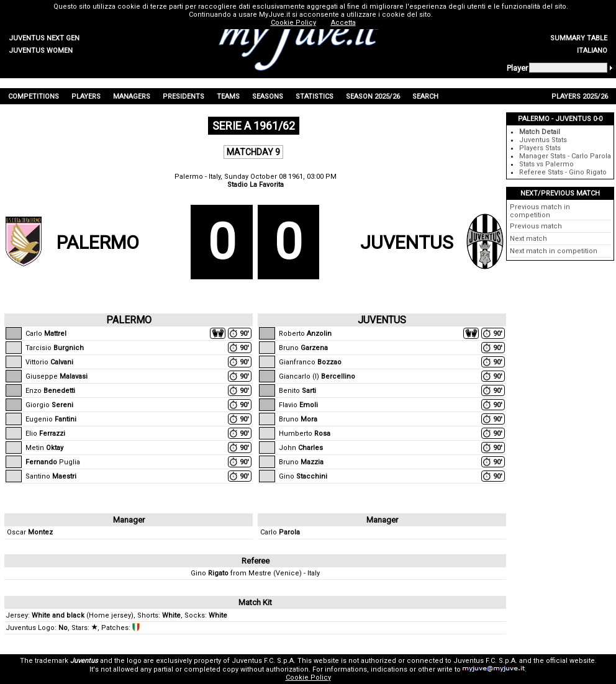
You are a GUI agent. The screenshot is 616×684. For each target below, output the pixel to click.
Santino (51, 476)
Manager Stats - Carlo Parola (565, 156)
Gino (303, 476)
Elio (45, 434)
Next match (528, 239)
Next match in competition (554, 251)
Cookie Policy (308, 677)
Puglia (53, 462)
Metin (44, 448)
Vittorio (49, 362)
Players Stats (540, 148)
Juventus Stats (543, 140)
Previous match (536, 226)
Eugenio (51, 419)
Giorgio (49, 405)
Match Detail (540, 132)
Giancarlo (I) (317, 376)
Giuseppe (57, 376)
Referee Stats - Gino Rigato (563, 172)
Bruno (303, 348)
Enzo (50, 391)
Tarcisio (55, 348)
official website (570, 661)
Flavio (298, 405)
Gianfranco (310, 362)
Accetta (343, 23)
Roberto (305, 334)
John (301, 448)
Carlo (46, 334)
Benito (297, 391)
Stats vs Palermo (546, 164)
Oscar (30, 532)
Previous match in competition (540, 211)
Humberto (305, 434)
